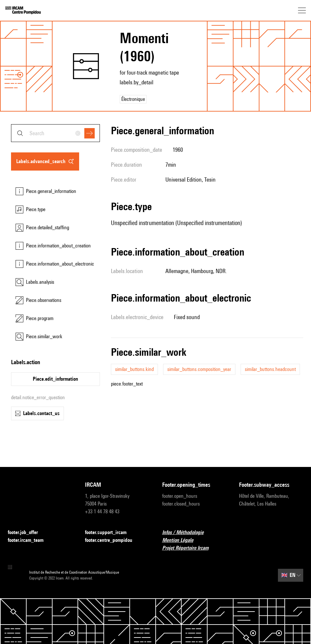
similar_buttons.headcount (270, 369)
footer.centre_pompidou (113, 540)
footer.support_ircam (110, 533)
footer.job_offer (27, 533)
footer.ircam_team (30, 540)
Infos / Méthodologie (187, 533)
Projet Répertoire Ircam (189, 548)
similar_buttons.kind (134, 369)
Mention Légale (182, 540)
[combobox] (55, 133)
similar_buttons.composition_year (199, 369)
